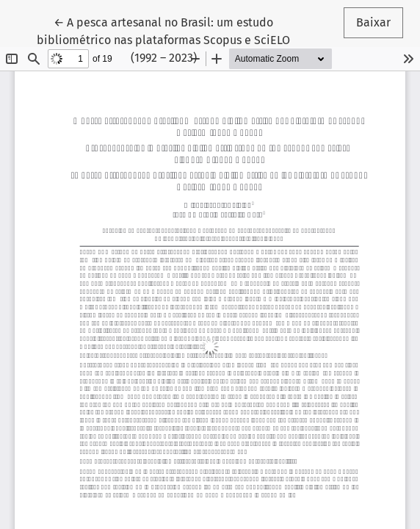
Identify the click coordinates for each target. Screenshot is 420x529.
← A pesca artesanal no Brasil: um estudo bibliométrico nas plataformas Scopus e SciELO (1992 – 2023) (163, 39)
